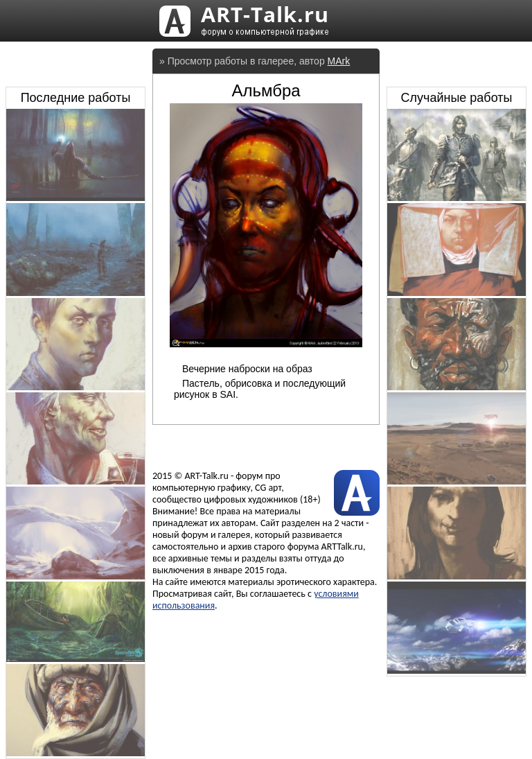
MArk (339, 61)
